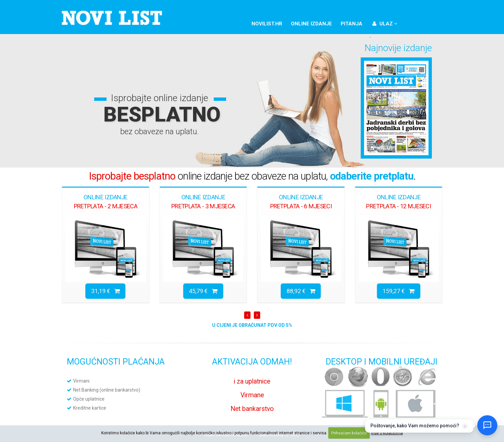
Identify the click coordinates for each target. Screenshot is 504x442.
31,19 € (106, 291)
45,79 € (203, 291)
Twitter (423, 23)
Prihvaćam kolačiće (349, 433)
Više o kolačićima (387, 433)
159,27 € (398, 291)
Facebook (411, 23)
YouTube (434, 23)
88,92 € (301, 291)
